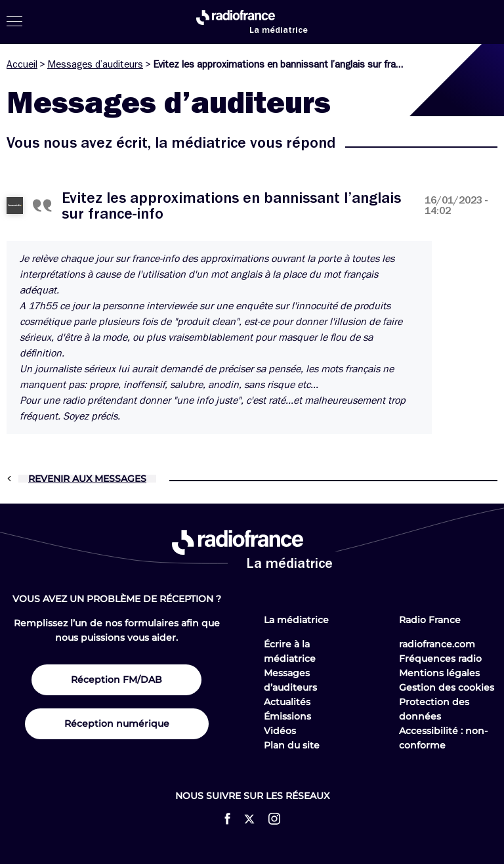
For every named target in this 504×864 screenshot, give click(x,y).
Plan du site (292, 745)
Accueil (22, 64)
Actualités (287, 702)
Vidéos (280, 731)
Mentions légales (439, 673)
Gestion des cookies (447, 687)
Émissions (287, 716)
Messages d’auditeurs (95, 64)
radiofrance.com (437, 644)
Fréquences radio (440, 659)
